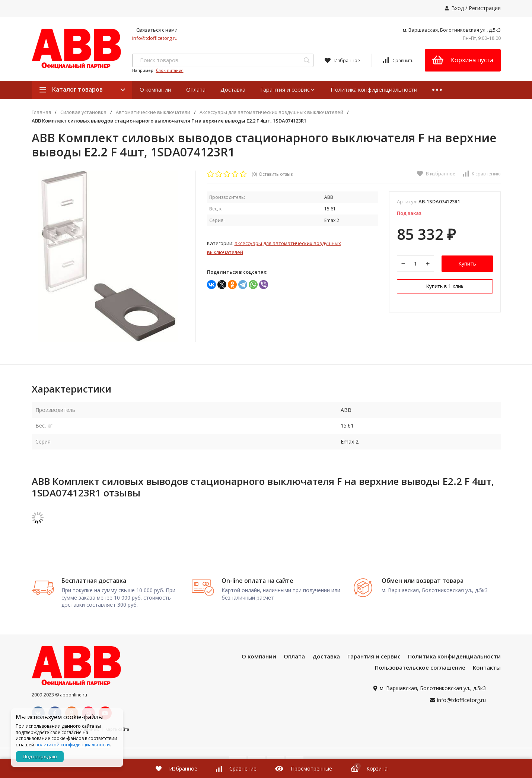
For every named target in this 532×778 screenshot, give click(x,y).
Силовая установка (83, 112)
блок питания (170, 70)
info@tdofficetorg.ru (155, 38)
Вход (458, 8)
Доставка (233, 89)
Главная (41, 112)
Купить (467, 263)
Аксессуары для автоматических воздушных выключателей (271, 112)
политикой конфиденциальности (73, 745)
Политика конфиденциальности (374, 89)
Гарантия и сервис (288, 89)
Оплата (196, 89)
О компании (155, 89)
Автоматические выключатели (153, 112)
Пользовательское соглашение (420, 667)
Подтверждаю (40, 756)
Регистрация (485, 8)
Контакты (487, 667)
